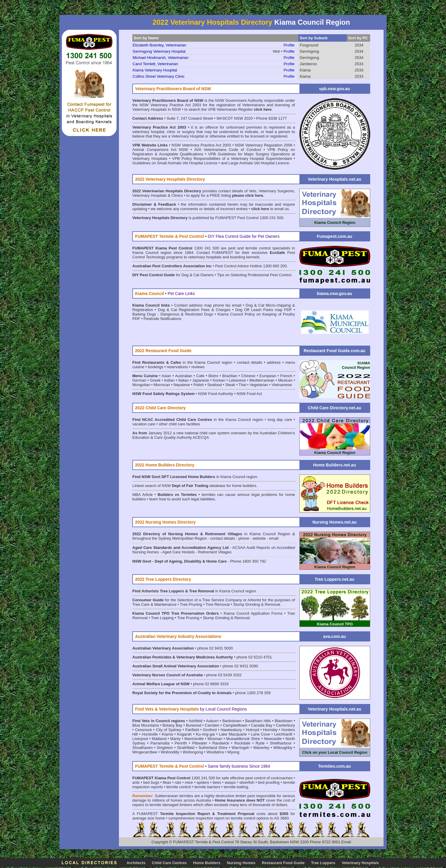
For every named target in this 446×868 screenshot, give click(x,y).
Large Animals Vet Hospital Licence (259, 163)
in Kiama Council (217, 477)
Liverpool (140, 739)
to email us (270, 209)
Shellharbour (281, 743)
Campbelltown (235, 725)
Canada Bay (262, 725)
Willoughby (283, 748)
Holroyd (253, 730)
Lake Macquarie (233, 734)
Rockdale (242, 743)
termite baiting (236, 787)
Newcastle (273, 739)
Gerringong (309, 51)
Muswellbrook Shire (243, 739)
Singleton (165, 748)
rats (178, 782)
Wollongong (193, 752)
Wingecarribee (145, 752)
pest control (256, 778)
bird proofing (269, 782)
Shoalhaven (143, 748)
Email (346, 842)
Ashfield (195, 721)
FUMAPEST (147, 814)
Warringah (240, 748)
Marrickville (194, 739)
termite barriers (207, 787)
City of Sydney (168, 730)
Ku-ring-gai (205, 734)
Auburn (212, 721)
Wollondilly (170, 752)
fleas (167, 782)
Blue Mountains (146, 725)
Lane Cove (260, 734)
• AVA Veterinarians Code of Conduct (227, 150)
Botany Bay (173, 725)
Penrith (181, 743)
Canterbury (285, 725)
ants (136, 782)
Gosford (210, 730)
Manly (176, 739)
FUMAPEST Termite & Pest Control (204, 842)
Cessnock (143, 730)
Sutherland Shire (213, 748)
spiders (203, 782)
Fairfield (192, 730)
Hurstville (150, 734)
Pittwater (200, 743)
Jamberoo (308, 64)
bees (217, 782)
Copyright (160, 842)
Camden (212, 725)
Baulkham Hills (258, 721)
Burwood (193, 725)
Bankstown (232, 721)
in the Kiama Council (181, 362)
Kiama (305, 70)
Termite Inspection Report (185, 814)
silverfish (247, 782)
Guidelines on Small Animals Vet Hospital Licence (175, 163)
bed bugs (151, 782)
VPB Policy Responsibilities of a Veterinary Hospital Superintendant (232, 159)
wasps (230, 782)
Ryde (260, 743)
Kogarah (184, 734)
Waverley (261, 748)
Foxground (309, 45)
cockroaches (282, 778)
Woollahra (215, 752)
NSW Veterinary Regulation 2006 (264, 145)
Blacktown (284, 721)
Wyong (233, 752)
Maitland (159, 739)
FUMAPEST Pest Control (237, 218)
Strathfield (186, 748)
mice (189, 782)
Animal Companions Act (154, 150)
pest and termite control (249, 248)
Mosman (215, 739)
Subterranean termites (174, 796)
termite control (178, 787)
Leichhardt (283, 734)
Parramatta (160, 743)
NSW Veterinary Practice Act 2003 (201, 145)
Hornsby (270, 730)
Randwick (221, 743)
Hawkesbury (231, 730)
